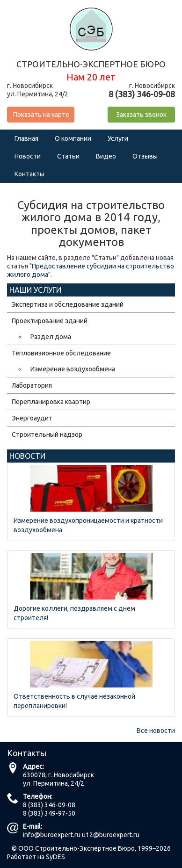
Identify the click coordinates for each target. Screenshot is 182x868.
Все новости (156, 731)
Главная (26, 138)
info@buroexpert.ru (52, 835)
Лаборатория (32, 385)
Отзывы (145, 156)
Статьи (68, 156)
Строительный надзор (47, 434)
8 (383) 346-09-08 (49, 805)
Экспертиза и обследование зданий (68, 304)
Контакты (29, 174)
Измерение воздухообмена (73, 369)
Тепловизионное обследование (61, 353)
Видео (106, 156)
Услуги (118, 138)
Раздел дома (51, 337)
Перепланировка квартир (51, 402)
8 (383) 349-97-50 (49, 813)
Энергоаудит (32, 418)
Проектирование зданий (50, 321)
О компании (73, 138)
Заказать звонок (141, 115)
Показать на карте (41, 115)
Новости (28, 156)
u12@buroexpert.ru (111, 835)
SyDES (55, 857)
